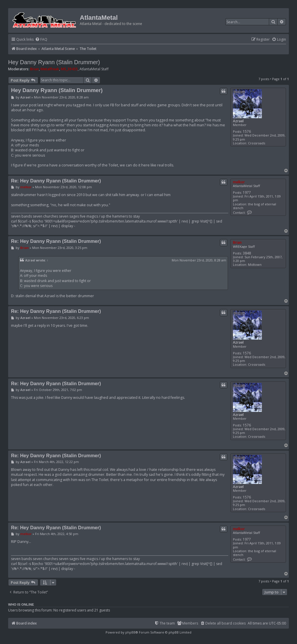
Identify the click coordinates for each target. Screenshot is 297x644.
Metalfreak (50, 69)
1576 (247, 131)
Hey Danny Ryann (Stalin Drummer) (54, 62)
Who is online (21, 604)
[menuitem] (41, 40)
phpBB (130, 632)
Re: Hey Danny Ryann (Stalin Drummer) (56, 181)
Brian (35, 69)
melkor (239, 182)
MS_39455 (69, 69)
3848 (247, 253)
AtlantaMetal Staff (94, 69)
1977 (247, 192)
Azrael (238, 121)
